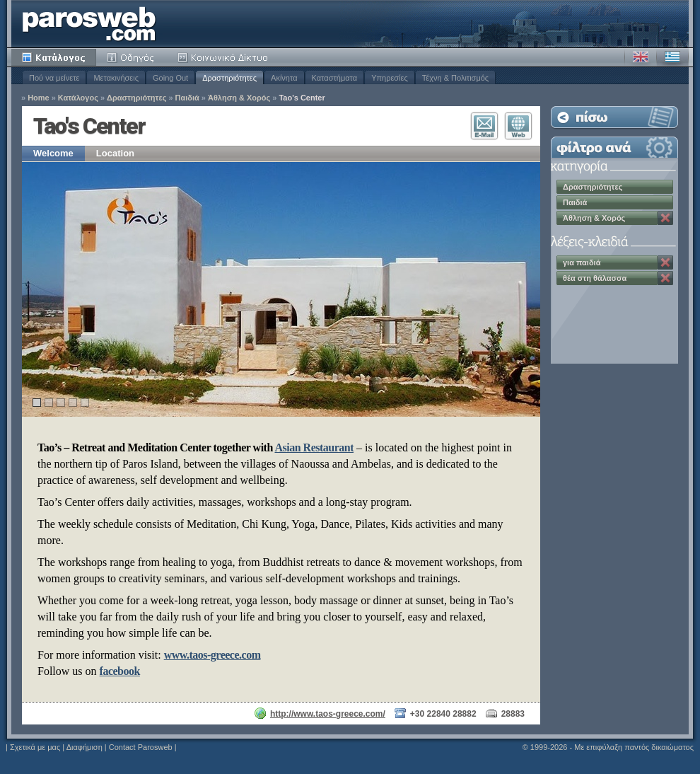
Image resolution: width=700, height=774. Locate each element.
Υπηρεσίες (390, 78)
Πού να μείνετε (54, 78)
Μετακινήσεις (116, 78)
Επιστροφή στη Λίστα (614, 117)
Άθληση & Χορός (239, 98)
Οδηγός (132, 57)
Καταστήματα (335, 78)
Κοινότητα (225, 57)
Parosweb (89, 24)
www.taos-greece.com (212, 655)
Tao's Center (302, 98)
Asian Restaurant (314, 447)
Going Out (170, 78)
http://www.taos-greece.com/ (328, 714)
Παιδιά (187, 98)
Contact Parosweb (141, 747)
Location (115, 153)
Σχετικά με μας (35, 747)
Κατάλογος (54, 57)
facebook (120, 671)
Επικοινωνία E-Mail (484, 126)
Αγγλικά (641, 57)
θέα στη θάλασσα (595, 278)
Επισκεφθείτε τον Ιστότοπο (518, 126)
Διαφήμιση (84, 747)
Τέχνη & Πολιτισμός (455, 78)
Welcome (53, 153)
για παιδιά (582, 262)
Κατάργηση (665, 218)
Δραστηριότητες (229, 78)
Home (39, 98)
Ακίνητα (284, 78)
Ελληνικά (672, 57)
